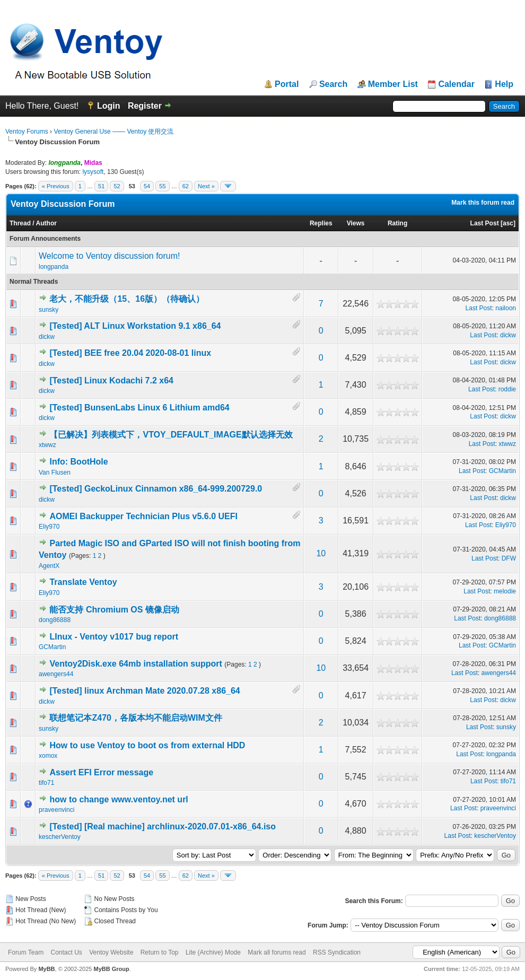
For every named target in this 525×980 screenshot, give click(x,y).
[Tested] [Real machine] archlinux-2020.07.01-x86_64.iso (163, 826)
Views (356, 223)
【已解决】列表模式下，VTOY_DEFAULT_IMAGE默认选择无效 (171, 435)
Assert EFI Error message (101, 772)
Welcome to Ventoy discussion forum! (110, 256)
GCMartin (502, 471)
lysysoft (93, 172)
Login (109, 106)
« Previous (56, 186)
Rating (397, 223)
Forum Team (26, 952)
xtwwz (47, 445)
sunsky (49, 310)
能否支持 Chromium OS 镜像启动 (114, 610)
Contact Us (66, 952)
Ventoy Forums (27, 132)
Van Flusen (55, 472)
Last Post (485, 223)
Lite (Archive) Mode (213, 952)
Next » (206, 186)
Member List (393, 84)
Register (145, 106)
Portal (287, 84)
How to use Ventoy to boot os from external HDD (147, 745)
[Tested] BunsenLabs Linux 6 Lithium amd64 (139, 408)
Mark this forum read (483, 203)
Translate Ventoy (83, 582)
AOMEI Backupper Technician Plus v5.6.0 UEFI (143, 516)
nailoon (506, 308)
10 (321, 553)
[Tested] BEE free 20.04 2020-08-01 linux (130, 353)
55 (162, 186)
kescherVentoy (60, 837)
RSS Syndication (337, 952)
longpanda (54, 267)
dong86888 (55, 620)
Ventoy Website (111, 952)
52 (117, 186)
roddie (507, 389)
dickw (47, 337)
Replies (321, 223)
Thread (20, 223)
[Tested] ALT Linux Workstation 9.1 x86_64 (135, 326)
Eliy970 (49, 527)
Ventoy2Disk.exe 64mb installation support (135, 664)
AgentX (49, 566)
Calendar (456, 84)
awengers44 (56, 674)
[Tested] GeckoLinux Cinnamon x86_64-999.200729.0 (156, 489)
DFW (509, 558)
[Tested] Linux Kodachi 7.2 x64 (111, 380)
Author (46, 223)
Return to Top (160, 952)
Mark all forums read (277, 952)
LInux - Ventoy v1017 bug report (114, 637)
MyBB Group (111, 969)
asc (508, 223)
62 (186, 186)
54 (147, 186)
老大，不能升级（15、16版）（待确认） (127, 299)
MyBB (46, 969)
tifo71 (46, 783)
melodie (505, 591)
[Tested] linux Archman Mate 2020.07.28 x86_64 (145, 691)
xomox (48, 756)
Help (504, 84)
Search (333, 84)
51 (101, 186)
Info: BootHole (78, 462)
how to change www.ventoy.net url (119, 799)
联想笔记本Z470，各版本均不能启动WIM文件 (135, 718)
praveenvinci (56, 810)
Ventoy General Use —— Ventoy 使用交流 (113, 132)
